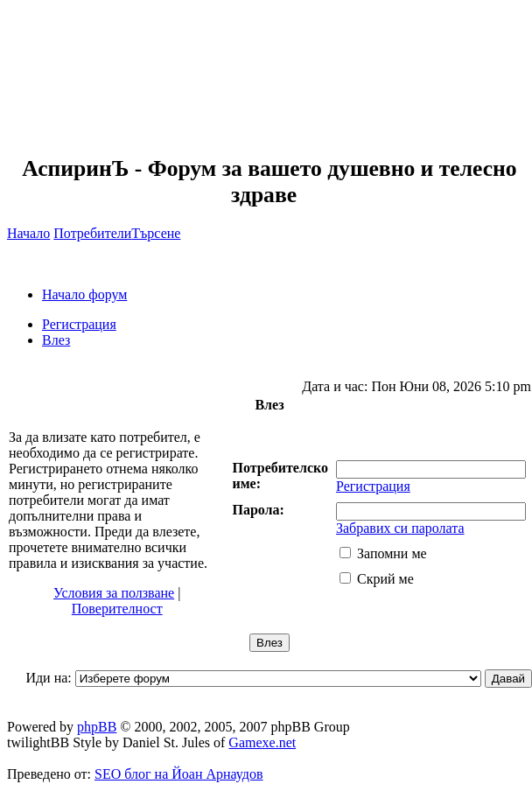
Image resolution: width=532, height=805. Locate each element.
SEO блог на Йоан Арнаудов (179, 774)
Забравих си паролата (400, 528)
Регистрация (79, 324)
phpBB (97, 727)
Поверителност (117, 609)
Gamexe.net (262, 742)
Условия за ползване (114, 593)
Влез (56, 340)
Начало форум (84, 294)
